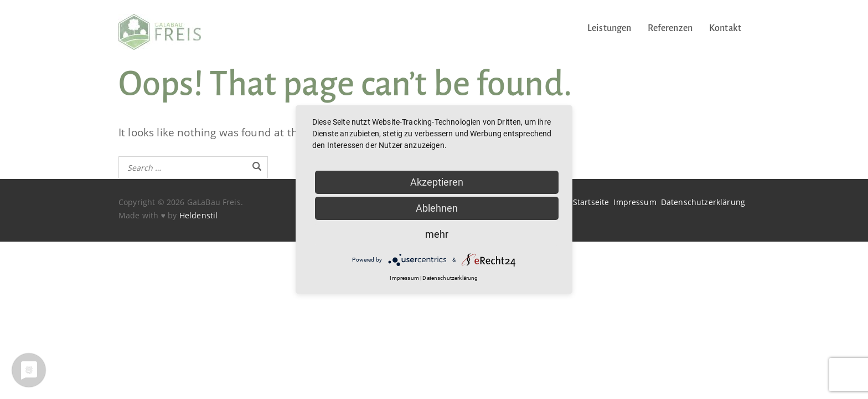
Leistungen (609, 28)
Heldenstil (199, 215)
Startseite (591, 202)
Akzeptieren (437, 182)
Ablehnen (437, 208)
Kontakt (725, 28)
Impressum (635, 202)
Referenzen (670, 28)
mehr (437, 234)
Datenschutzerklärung (703, 202)
